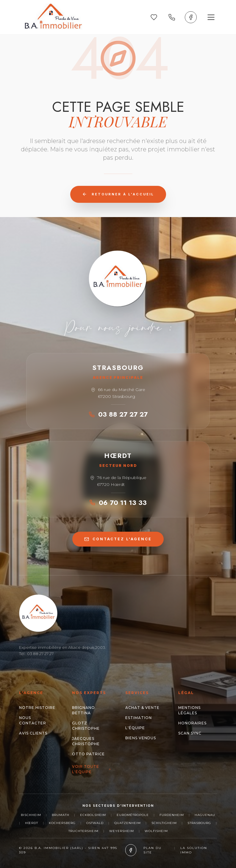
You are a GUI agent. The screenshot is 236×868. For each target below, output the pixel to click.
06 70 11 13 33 (118, 503)
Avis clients (33, 733)
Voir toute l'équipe (91, 769)
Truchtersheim (83, 831)
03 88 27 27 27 (118, 414)
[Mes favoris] (154, 17)
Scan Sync (190, 733)
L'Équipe (135, 728)
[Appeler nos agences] (172, 17)
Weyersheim (122, 831)
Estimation (139, 718)
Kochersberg (62, 823)
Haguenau (205, 815)
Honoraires (192, 723)
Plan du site (153, 850)
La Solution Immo (194, 850)
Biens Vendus (141, 738)
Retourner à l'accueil (118, 194)
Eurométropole (133, 815)
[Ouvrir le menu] (211, 17)
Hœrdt (32, 823)
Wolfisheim (156, 831)
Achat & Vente (142, 708)
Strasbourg (199, 823)
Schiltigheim (164, 823)
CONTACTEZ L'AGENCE (118, 539)
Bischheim (31, 815)
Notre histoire (37, 708)
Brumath (61, 815)
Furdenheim (172, 815)
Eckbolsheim (93, 815)
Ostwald (95, 823)
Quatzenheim (128, 823)
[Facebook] (191, 17)
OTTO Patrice (88, 754)
